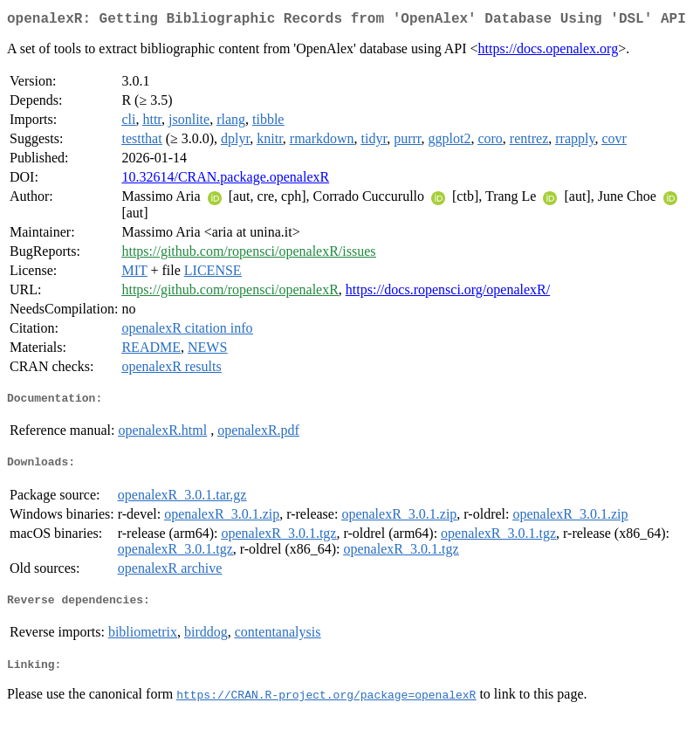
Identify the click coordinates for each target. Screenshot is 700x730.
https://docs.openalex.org (549, 52)
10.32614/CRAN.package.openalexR (225, 180)
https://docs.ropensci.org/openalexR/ (448, 293)
